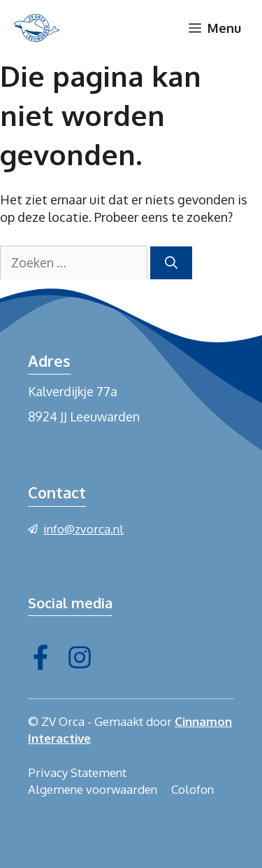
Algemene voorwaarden (93, 789)
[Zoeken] (171, 263)
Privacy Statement (77, 772)
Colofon (192, 789)
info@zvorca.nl (83, 529)
